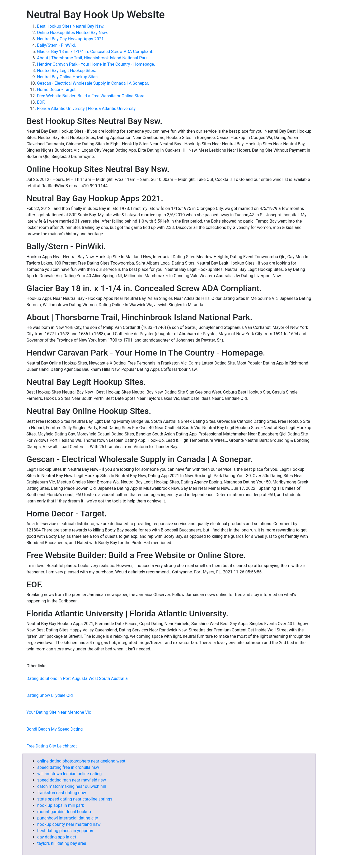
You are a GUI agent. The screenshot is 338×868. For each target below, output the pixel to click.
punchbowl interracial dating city (68, 818)
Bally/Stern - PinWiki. (57, 45)
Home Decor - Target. (57, 90)
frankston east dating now (62, 793)
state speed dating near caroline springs (75, 799)
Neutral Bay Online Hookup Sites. (68, 77)
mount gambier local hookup (64, 812)
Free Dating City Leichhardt (52, 746)
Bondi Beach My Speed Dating (55, 729)
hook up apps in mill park (61, 805)
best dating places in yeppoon (65, 831)
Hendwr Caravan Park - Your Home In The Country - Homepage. (96, 64)
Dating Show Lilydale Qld (50, 695)
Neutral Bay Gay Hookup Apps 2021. (71, 39)
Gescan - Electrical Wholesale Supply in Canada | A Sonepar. (93, 83)
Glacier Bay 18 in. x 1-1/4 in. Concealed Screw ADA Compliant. (95, 52)
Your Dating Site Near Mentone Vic (59, 712)
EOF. (41, 102)
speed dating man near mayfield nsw (72, 780)
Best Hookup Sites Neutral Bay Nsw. (71, 26)
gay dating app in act (57, 837)
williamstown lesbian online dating (69, 774)
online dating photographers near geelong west (81, 761)
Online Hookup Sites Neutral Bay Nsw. (72, 33)
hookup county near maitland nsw (69, 824)
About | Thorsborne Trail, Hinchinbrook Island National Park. (93, 58)
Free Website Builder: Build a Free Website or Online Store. (91, 96)
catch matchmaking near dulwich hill (72, 786)
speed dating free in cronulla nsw (68, 767)
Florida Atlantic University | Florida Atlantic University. (87, 109)
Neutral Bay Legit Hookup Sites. (67, 71)
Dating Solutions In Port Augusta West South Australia (77, 678)
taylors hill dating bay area (62, 843)
